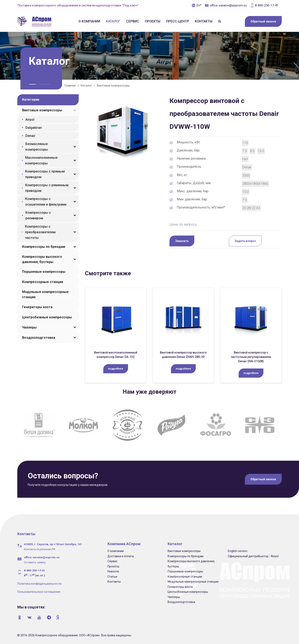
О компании (89, 21)
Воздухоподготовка (39, 338)
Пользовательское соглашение (39, 592)
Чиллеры (29, 327)
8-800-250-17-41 (264, 5)
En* (196, 5)
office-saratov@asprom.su (226, 5)
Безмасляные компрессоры (37, 147)
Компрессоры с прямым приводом (45, 174)
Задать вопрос (245, 241)
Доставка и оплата (121, 556)
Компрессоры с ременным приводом (47, 188)
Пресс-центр (178, 21)
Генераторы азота (37, 307)
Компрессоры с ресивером (38, 215)
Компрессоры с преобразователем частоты (40, 232)
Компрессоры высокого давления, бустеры (42, 259)
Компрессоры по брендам (44, 247)
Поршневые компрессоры (44, 272)
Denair (30, 136)
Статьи (112, 577)
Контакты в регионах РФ (40, 549)
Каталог (113, 21)
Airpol (30, 120)
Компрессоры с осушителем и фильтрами (46, 202)
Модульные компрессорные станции (45, 294)
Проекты (153, 21)
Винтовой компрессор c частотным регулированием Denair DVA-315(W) (251, 357)
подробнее (116, 369)
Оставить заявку (35, 562)
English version (238, 551)
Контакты (204, 21)
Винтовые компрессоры (113, 86)
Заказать (182, 241)
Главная (70, 86)
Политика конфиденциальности (39, 584)
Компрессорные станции (43, 282)
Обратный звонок (263, 21)
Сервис (133, 21)
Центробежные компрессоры (47, 317)
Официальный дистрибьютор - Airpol (253, 556)
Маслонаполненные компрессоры (41, 160)
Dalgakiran (34, 128)
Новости (113, 571)
